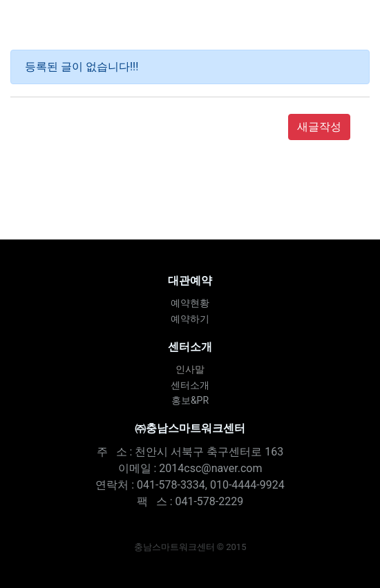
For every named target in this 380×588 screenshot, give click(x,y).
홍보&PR (190, 400)
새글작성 (319, 127)
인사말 (190, 369)
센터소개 (190, 385)
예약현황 (190, 303)
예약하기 (190, 319)
